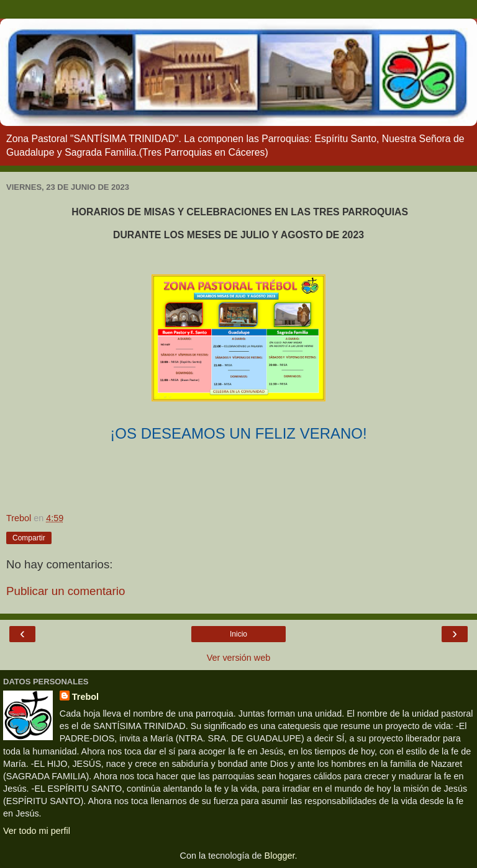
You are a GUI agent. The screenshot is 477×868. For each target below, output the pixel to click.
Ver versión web (238, 658)
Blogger (280, 856)
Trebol (85, 697)
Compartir (29, 538)
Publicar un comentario (66, 591)
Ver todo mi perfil (37, 831)
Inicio (238, 634)
